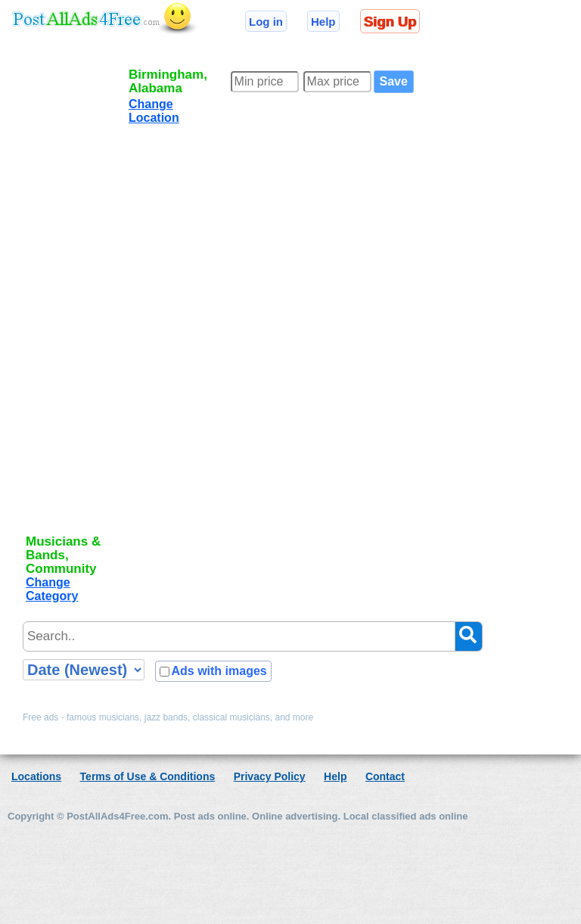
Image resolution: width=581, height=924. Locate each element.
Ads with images (219, 671)
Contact (385, 776)
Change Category (52, 589)
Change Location (154, 111)
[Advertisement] (74, 297)
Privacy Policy (270, 776)
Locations (36, 776)
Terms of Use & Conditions (148, 776)
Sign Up (390, 22)
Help (323, 22)
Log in (266, 22)
